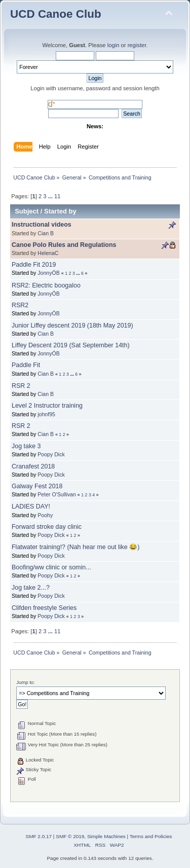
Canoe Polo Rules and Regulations (64, 245)
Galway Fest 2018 (37, 486)
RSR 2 (21, 386)
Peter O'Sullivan (57, 494)
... (51, 196)
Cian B (46, 233)
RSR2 (20, 305)
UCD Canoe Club (56, 14)
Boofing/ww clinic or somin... (51, 567)
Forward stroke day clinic (47, 527)
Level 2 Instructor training (47, 406)
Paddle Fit (26, 365)
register (137, 45)
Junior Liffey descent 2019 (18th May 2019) (72, 325)
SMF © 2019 (70, 836)
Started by (60, 211)
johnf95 (46, 414)
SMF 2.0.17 (39, 836)
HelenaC (48, 253)
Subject (27, 211)
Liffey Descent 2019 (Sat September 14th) (71, 345)
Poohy (45, 515)
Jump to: (26, 682)
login (113, 45)
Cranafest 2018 (33, 466)
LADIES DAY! (31, 507)
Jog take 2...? (31, 588)
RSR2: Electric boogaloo (46, 285)
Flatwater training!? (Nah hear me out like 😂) (75, 547)
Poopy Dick (51, 454)
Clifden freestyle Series (44, 608)
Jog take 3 (26, 446)
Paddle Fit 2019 (34, 265)
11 (57, 196)
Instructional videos (42, 225)
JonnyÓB (49, 273)
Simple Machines (106, 836)
